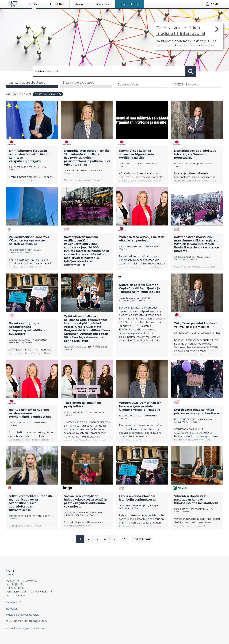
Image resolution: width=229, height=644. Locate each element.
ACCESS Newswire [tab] (186, 85)
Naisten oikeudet (48, 94)
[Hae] (109, 71)
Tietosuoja (12, 609)
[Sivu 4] (105, 540)
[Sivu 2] (89, 540)
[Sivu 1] (80, 540)
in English (25, 628)
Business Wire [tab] (128, 85)
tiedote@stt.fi (14, 584)
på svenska (39, 628)
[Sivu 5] (114, 540)
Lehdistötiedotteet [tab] (27, 82)
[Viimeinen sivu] (142, 540)
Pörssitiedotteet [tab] (79, 82)
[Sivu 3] (97, 540)
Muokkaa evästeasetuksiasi (22, 615)
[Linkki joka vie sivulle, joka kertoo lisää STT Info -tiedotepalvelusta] (188, 36)
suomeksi (12, 628)
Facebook (12, 603)
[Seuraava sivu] (125, 540)
